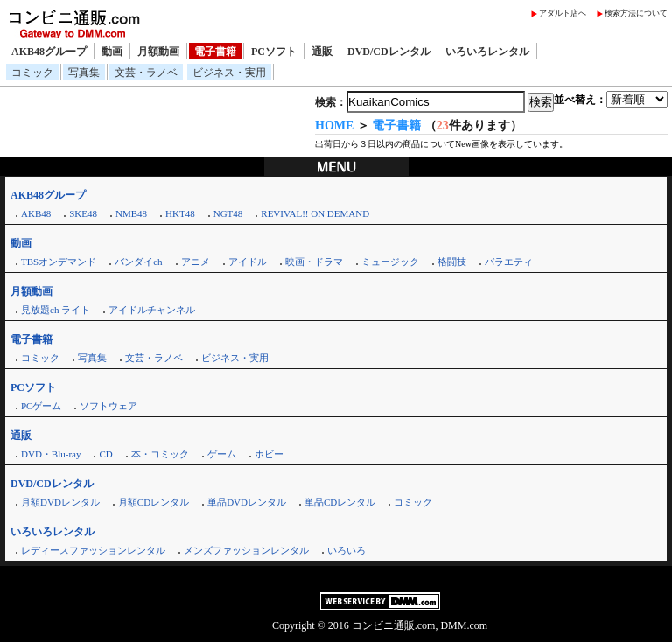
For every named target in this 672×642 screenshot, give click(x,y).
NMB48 (131, 213)
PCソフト (274, 52)
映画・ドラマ (314, 262)
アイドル (248, 262)
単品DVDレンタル (247, 502)
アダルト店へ (563, 13)
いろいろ (346, 550)
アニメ (196, 262)
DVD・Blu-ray (51, 454)
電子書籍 (215, 52)
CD (105, 454)
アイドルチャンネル (152, 310)
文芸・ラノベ (146, 73)
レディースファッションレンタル (93, 550)
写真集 (84, 73)
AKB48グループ (49, 52)
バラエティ (509, 262)
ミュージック (390, 262)
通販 (322, 52)
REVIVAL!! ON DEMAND (315, 213)
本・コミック (160, 454)
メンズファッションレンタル (246, 550)
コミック (32, 73)
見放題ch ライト (56, 310)
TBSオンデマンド (59, 262)
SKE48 (83, 213)
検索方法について (636, 13)
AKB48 (36, 213)
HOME (334, 126)
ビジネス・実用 (229, 73)
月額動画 (158, 52)
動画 (112, 52)
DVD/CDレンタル (389, 52)
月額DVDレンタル (60, 502)
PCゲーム (41, 406)
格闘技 (452, 262)
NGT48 (228, 213)
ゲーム (222, 454)
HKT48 (180, 213)
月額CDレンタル (154, 502)
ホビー (269, 454)
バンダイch (138, 262)
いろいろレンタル (487, 52)
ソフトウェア (108, 406)
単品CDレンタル (340, 502)
